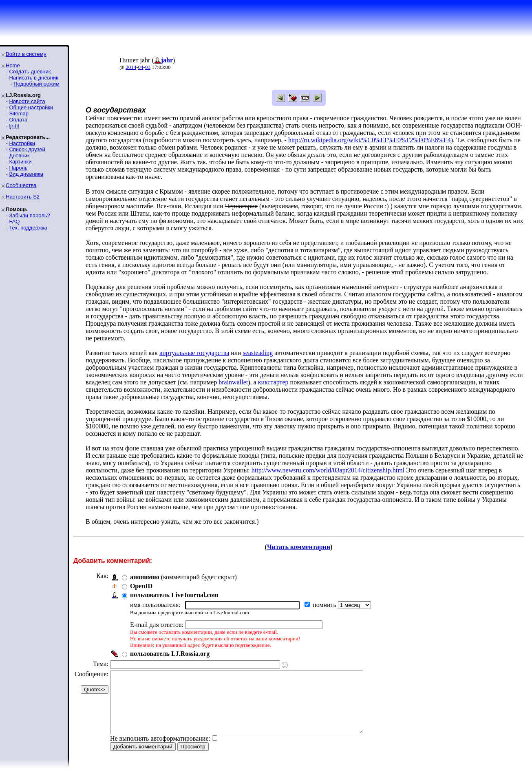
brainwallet (233, 382)
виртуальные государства (194, 353)
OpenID (141, 586)
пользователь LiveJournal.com (174, 595)
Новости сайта (27, 101)
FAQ (14, 222)
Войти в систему (26, 54)
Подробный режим (36, 84)
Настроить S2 (23, 197)
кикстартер (273, 382)
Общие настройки (31, 107)
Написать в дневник (33, 78)
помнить (325, 605)
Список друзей (27, 149)
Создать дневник (30, 72)
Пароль (18, 168)
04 (141, 67)
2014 (131, 67)
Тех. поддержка (28, 228)
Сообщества (21, 185)
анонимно (145, 577)
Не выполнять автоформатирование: (160, 751)
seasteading (258, 353)
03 (148, 67)
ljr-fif (14, 126)
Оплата (18, 120)
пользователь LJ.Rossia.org (170, 654)
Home (13, 65)
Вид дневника (26, 174)
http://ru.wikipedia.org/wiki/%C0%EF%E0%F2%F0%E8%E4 (370, 140)
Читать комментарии (299, 547)
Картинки (20, 162)
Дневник (19, 156)
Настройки (22, 143)
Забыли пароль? (29, 215)
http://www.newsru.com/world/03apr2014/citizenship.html (328, 470)
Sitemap (19, 114)
